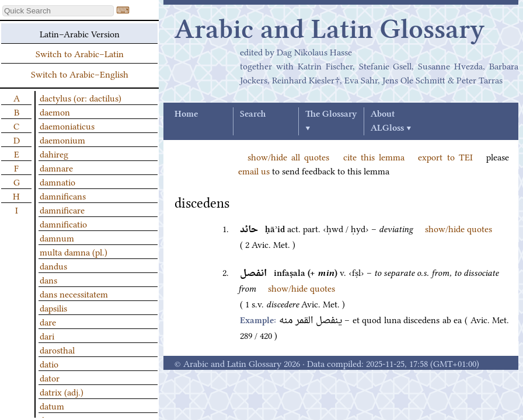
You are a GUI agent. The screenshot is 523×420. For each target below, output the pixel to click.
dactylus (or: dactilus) (81, 97)
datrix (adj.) (62, 391)
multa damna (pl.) (74, 251)
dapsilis (53, 307)
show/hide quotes (459, 228)
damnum (57, 237)
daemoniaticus (67, 125)
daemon (55, 111)
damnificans (63, 195)
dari (47, 335)
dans (48, 279)
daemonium (62, 139)
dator (50, 377)
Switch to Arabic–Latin (80, 53)
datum (52, 405)
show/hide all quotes (288, 156)
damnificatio (63, 223)
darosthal (57, 349)
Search (253, 114)
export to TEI (445, 156)
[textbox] (58, 11)
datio (49, 363)
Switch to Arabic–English (80, 73)
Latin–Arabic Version (80, 33)
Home (186, 114)
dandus (53, 265)
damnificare (62, 209)
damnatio (57, 181)
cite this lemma (374, 156)
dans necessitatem (74, 293)
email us (254, 170)
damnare (56, 167)
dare (48, 321)
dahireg (54, 153)
